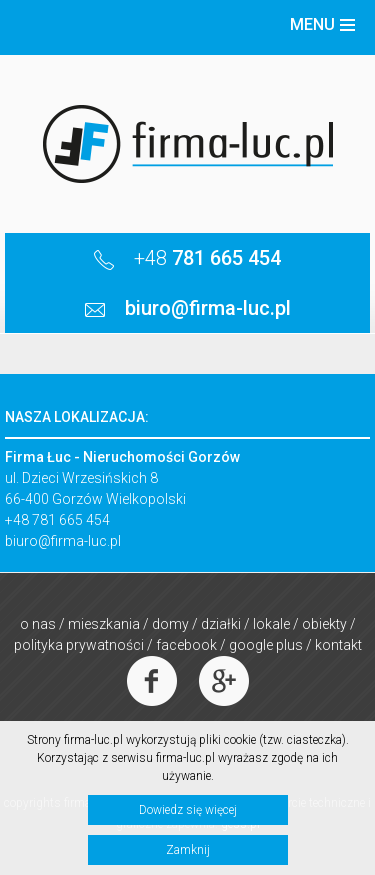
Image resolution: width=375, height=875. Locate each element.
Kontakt (338, 645)
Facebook (186, 645)
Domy (170, 624)
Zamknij (188, 850)
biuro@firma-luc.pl (63, 541)
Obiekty (324, 624)
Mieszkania (104, 624)
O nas (38, 624)
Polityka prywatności (79, 645)
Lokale (271, 624)
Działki (221, 624)
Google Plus (266, 645)
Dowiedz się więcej (188, 810)
